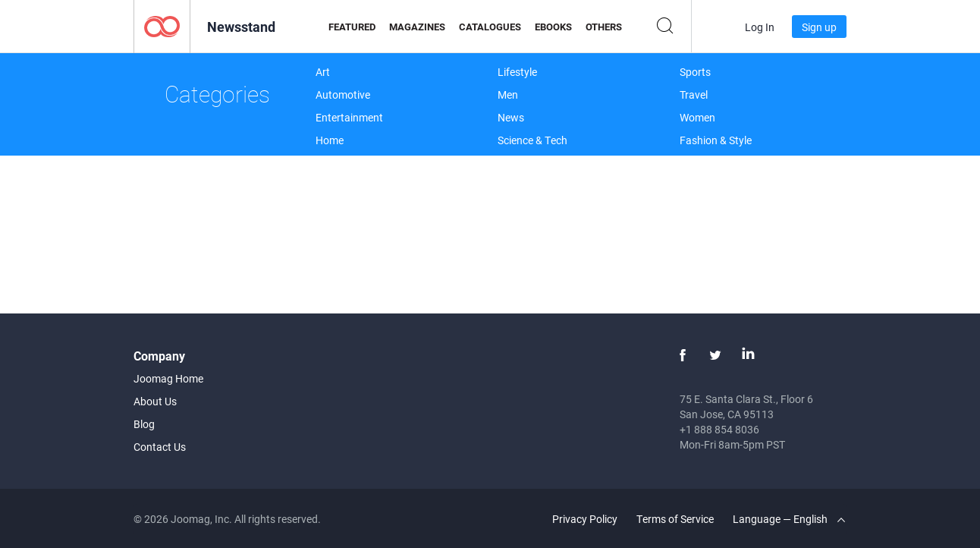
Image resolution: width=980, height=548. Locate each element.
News (511, 117)
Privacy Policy (585, 519)
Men (508, 94)
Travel (694, 94)
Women (697, 117)
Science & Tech (532, 140)
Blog (144, 424)
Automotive (343, 94)
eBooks (553, 27)
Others (604, 27)
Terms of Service (675, 519)
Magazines (417, 27)
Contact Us (160, 447)
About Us (155, 401)
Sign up (819, 27)
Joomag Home (168, 378)
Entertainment (349, 117)
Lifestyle (517, 72)
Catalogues (490, 27)
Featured (352, 27)
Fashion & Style (716, 140)
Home (330, 140)
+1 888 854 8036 (719, 429)
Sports (695, 72)
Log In (760, 27)
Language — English (789, 519)
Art (323, 72)
